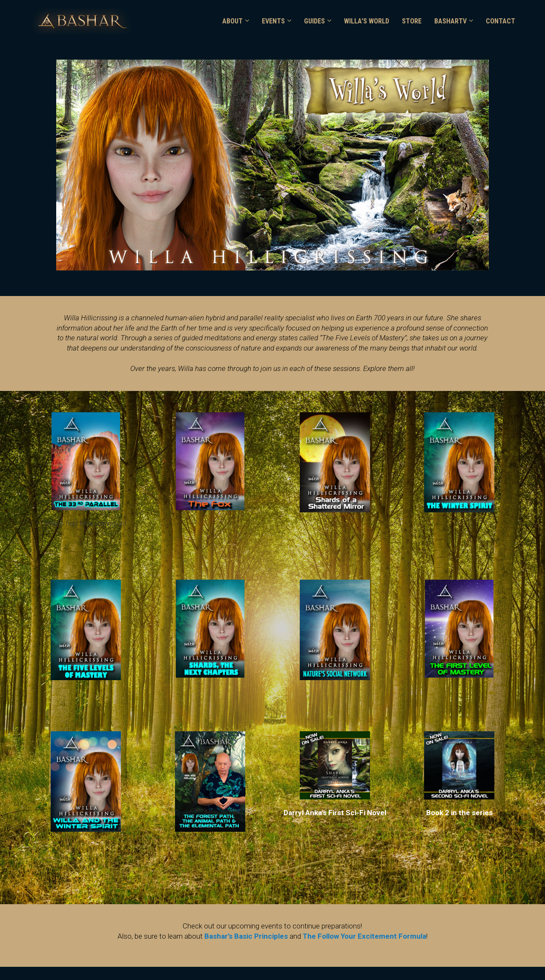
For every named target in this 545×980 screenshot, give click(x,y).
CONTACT (501, 21)
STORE (412, 21)
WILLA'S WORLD (367, 21)
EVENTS (273, 21)
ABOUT (232, 21)
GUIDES (314, 21)
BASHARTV (450, 21)
